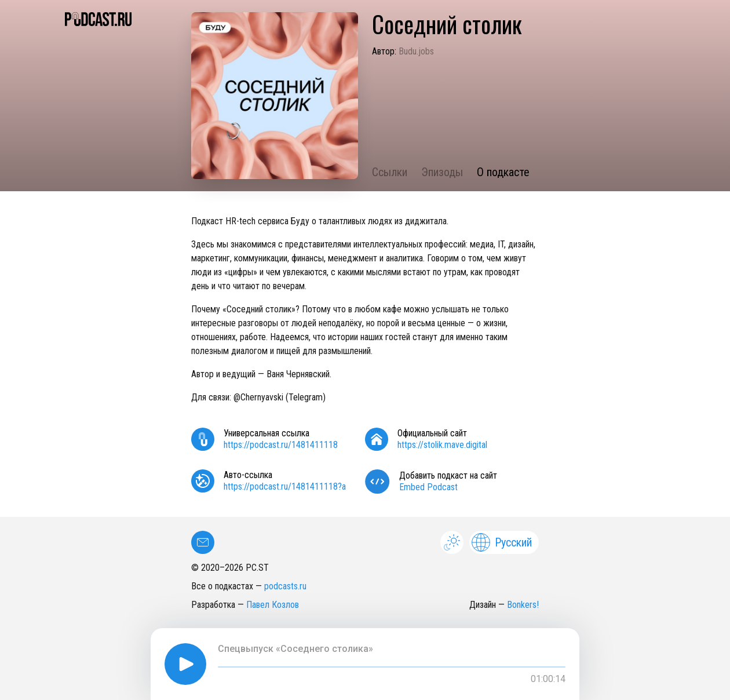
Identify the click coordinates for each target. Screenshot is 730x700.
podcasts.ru (285, 586)
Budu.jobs (416, 51)
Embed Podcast (428, 487)
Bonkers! (523, 605)
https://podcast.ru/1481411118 (281, 445)
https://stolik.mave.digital (442, 445)
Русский (502, 542)
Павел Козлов (273, 605)
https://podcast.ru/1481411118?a (285, 486)
